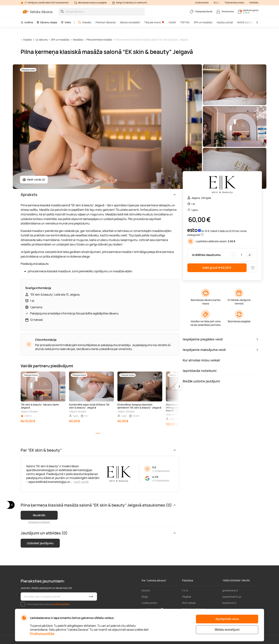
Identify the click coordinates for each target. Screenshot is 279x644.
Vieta (66, 22)
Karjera (146, 590)
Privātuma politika (42, 634)
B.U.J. (217, 3)
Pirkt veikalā (189, 603)
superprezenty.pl (232, 597)
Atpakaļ (27, 40)
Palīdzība (254, 3)
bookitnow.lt (229, 603)
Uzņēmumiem (202, 3)
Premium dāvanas (106, 22)
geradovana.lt (230, 590)
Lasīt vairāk (81, 482)
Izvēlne (27, 22)
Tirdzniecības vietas (234, 3)
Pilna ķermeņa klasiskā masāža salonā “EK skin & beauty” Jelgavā (152, 40)
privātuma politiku (61, 604)
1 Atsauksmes (161, 471)
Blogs (145, 597)
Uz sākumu (42, 40)
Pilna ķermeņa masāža (99, 40)
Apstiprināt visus (227, 619)
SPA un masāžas (203, 22)
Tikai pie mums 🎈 (154, 22)
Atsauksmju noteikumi (39, 522)
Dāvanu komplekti (130, 22)
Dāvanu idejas (47, 22)
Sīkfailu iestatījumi (227, 630)
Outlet (172, 22)
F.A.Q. (185, 590)
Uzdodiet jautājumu (40, 543)
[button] (179, 386)
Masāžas (78, 40)
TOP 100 (185, 22)
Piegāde (187, 597)
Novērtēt (39, 515)
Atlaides (85, 22)
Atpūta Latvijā (225, 22)
